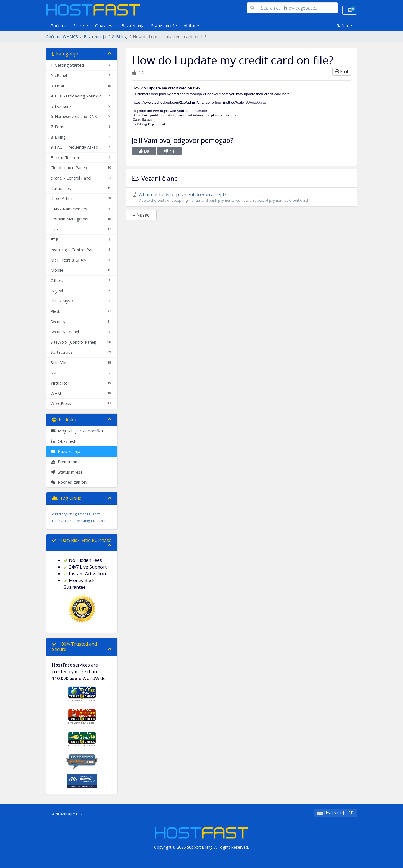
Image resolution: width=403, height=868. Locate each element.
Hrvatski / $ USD (336, 813)
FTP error (98, 521)
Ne (169, 151)
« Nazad (141, 215)
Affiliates (192, 25)
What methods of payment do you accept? (241, 197)
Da (144, 151)
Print (342, 71)
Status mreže (164, 25)
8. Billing (120, 37)
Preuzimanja (66, 462)
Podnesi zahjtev (69, 482)
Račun (343, 25)
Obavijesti (105, 25)
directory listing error (69, 514)
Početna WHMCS (62, 37)
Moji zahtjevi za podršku (77, 431)
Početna (59, 25)
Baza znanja (133, 25)
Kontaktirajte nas (67, 814)
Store (79, 25)
